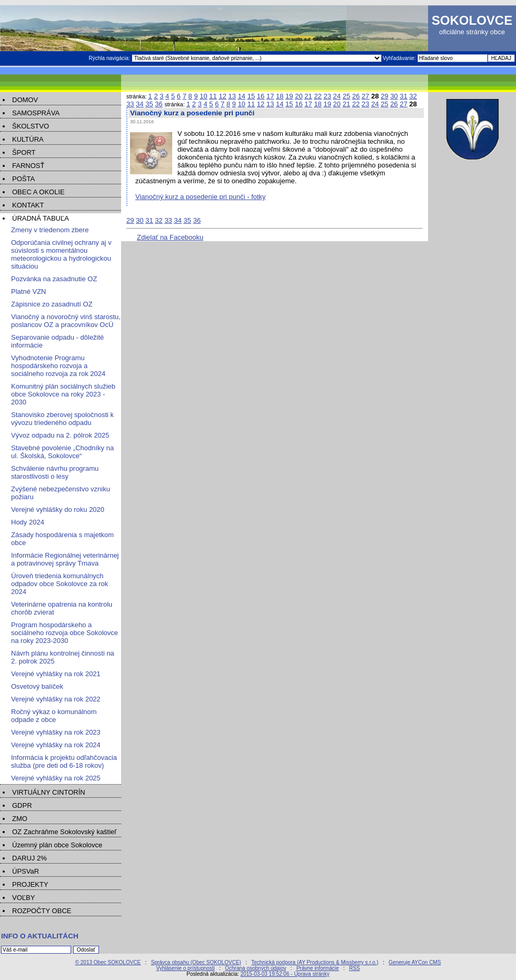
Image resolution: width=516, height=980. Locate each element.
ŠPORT (24, 152)
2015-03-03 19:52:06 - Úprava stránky (285, 974)
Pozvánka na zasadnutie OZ (54, 279)
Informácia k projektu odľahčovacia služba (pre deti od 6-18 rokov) (64, 761)
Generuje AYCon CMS (415, 962)
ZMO (20, 819)
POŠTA (23, 179)
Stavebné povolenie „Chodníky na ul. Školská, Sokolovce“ (62, 452)
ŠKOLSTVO (31, 126)
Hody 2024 (28, 522)
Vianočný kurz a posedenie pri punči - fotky (201, 197)
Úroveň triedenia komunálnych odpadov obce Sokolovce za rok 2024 (59, 584)
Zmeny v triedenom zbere (50, 230)
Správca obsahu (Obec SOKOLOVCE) (196, 962)
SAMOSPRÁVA (36, 113)
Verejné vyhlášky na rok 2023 (56, 732)
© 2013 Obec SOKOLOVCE (108, 962)
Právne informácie (318, 968)
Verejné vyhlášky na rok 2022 (56, 699)
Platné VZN (28, 291)
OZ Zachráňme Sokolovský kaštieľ (64, 832)
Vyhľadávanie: (400, 58)
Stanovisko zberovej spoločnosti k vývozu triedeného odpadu (62, 419)
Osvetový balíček (37, 686)
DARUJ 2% (29, 858)
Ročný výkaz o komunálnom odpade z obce (54, 716)
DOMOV (25, 100)
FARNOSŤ (28, 166)
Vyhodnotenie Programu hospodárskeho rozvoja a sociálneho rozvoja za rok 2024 (58, 366)
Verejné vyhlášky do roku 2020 (58, 509)
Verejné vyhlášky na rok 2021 (56, 674)
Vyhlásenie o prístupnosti (185, 968)
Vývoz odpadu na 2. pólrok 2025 (60, 435)
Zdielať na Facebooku (170, 237)
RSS (355, 968)
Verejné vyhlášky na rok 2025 (56, 778)
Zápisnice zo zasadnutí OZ (52, 304)
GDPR (22, 805)
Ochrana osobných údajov (255, 968)
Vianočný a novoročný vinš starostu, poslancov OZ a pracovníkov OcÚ (66, 321)
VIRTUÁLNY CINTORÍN (49, 792)
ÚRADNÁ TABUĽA (41, 218)
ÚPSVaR (26, 871)
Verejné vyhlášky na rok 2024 (56, 745)
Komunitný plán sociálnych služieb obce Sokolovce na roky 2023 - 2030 (63, 394)
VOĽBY (23, 898)
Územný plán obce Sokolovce (57, 845)
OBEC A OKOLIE (38, 192)
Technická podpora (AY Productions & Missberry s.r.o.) (315, 962)
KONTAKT (28, 205)
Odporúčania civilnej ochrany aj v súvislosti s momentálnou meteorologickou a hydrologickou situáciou (61, 254)
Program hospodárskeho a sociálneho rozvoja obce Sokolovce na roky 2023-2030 (64, 633)
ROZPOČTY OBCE (42, 911)
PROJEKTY (30, 884)
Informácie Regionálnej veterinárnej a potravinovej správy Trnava (65, 559)
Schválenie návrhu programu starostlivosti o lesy (55, 472)
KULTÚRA (28, 139)
